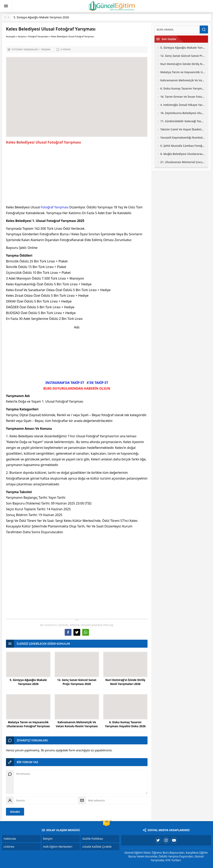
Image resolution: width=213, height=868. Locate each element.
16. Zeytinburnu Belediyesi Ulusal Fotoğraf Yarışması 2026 (183, 113)
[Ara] (177, 30)
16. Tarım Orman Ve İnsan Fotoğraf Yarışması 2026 (183, 97)
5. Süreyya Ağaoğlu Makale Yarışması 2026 (41, 17)
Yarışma (22, 36)
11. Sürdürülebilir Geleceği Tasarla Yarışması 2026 (183, 121)
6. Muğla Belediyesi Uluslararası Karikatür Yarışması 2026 (183, 154)
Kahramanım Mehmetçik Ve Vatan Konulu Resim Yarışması (77, 724)
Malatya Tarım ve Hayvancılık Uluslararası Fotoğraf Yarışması (28, 724)
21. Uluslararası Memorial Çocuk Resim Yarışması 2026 (183, 162)
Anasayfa (11, 36)
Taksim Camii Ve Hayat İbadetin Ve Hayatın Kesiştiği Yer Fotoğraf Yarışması (183, 129)
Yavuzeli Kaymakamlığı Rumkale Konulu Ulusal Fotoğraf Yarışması (183, 137)
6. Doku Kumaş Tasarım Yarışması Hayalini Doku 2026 (125, 724)
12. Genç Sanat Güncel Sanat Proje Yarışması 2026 (77, 682)
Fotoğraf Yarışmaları (38, 36)
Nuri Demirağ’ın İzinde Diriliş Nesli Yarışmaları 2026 (125, 682)
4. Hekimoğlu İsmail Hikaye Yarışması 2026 (183, 105)
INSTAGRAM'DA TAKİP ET (65, 383)
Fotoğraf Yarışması (55, 207)
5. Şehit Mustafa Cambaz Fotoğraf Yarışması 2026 (183, 146)
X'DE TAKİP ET (97, 383)
